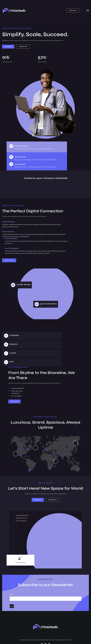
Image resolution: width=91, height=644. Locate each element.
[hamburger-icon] (87, 8)
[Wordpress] (7, 325)
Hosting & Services (47, 623)
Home (42, 617)
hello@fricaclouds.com (11, 625)
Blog (42, 631)
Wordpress (15, 325)
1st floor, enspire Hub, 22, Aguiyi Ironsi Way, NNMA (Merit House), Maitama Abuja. (20, 619)
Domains (44, 620)
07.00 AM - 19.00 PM (10, 628)
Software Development (47, 629)
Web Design (44, 626)
